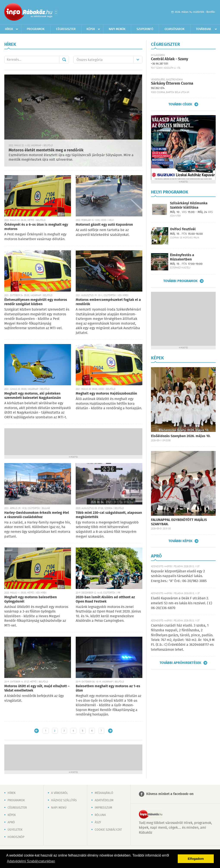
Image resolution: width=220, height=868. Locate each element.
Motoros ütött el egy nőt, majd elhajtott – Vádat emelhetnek (37, 688)
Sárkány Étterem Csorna (172, 84)
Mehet (64, 60)
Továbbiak (203, 29)
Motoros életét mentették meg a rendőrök (46, 150)
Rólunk (100, 815)
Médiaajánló (104, 793)
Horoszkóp (16, 837)
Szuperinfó (145, 29)
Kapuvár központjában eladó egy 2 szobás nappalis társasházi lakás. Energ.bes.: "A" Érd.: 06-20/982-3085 (179, 576)
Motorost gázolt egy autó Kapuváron (104, 225)
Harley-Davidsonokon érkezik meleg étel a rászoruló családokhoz (37, 515)
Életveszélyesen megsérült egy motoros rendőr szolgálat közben (36, 302)
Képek (91, 29)
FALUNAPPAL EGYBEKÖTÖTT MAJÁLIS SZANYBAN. (179, 522)
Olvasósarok (175, 29)
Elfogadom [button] (196, 859)
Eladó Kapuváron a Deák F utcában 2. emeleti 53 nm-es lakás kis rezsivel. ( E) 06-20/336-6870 (181, 603)
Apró (11, 822)
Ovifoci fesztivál (183, 229)
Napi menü (59, 808)
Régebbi (110, 731)
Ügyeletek (15, 830)
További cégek (180, 104)
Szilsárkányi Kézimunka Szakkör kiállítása (189, 205)
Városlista (56, 12)
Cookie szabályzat (108, 830)
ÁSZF (98, 822)
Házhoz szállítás (64, 800)
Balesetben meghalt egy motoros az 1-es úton (108, 688)
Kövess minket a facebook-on (170, 794)
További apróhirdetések (180, 663)
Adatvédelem (104, 800)
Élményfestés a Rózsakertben (182, 257)
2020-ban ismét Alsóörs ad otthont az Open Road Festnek (105, 599)
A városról (60, 793)
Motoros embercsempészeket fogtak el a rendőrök (108, 302)
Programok (36, 29)
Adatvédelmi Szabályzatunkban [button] (31, 861)
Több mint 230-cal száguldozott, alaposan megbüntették (109, 515)
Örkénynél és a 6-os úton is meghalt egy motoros (36, 227)
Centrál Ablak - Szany (170, 59)
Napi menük (117, 29)
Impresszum (103, 808)
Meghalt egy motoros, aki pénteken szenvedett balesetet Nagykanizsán (33, 396)
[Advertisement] (73, 441)
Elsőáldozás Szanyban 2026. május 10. (181, 436)
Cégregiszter (66, 29)
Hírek (9, 29)
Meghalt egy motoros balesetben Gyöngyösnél (31, 599)
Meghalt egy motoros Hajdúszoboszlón (106, 394)
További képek (180, 541)
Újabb (37, 731)
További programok (180, 281)
